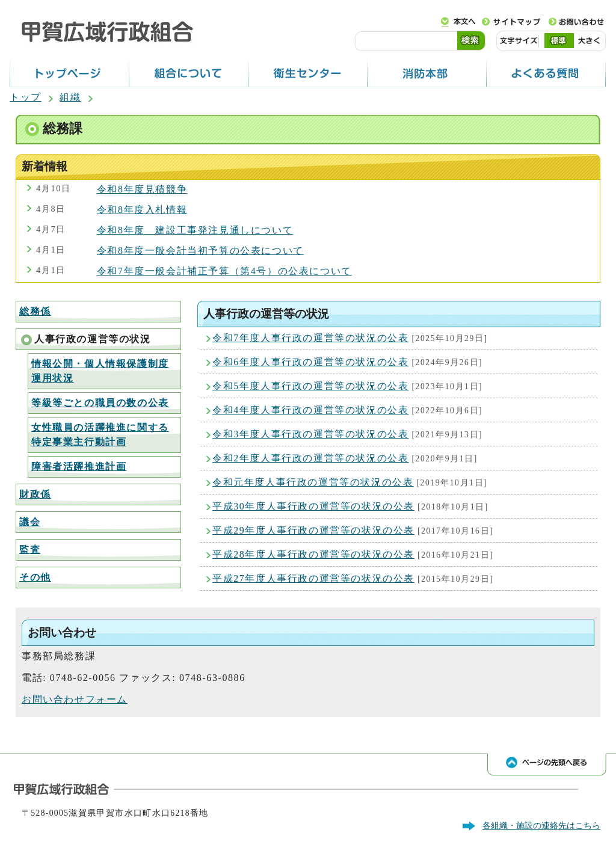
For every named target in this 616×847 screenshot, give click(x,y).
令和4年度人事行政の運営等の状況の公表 (310, 410)
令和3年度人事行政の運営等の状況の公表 (310, 434)
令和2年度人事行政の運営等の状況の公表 (310, 458)
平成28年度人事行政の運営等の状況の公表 (313, 554)
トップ (26, 97)
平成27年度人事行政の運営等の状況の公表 (313, 578)
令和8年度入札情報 (142, 210)
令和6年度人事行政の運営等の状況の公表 (310, 362)
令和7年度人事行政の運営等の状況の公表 (310, 338)
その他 (35, 577)
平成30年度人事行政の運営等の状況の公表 (313, 506)
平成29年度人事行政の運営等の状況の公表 (313, 530)
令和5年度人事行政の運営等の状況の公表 (310, 386)
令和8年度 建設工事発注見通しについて (195, 230)
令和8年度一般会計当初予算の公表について (200, 251)
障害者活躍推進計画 (79, 467)
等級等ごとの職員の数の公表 (100, 403)
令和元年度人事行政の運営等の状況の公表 (313, 482)
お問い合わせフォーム (75, 699)
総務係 (35, 311)
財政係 (35, 494)
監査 (30, 550)
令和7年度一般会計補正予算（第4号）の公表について (224, 271)
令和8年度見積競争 (142, 189)
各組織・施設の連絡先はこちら (541, 825)
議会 (30, 522)
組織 (70, 97)
